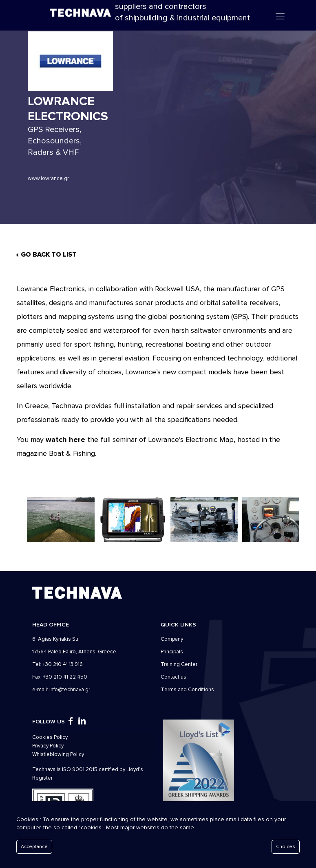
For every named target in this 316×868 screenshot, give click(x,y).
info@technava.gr (70, 690)
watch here (65, 439)
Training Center (179, 664)
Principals (172, 652)
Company (172, 639)
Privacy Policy (48, 746)
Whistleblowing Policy (58, 754)
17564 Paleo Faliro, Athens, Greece (74, 652)
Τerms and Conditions (187, 690)
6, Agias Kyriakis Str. (56, 639)
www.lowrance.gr (48, 178)
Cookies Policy (50, 737)
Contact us (173, 677)
